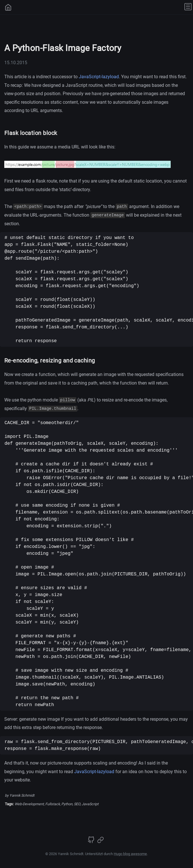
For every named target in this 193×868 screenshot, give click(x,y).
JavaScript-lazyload (99, 77)
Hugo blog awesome (130, 854)
